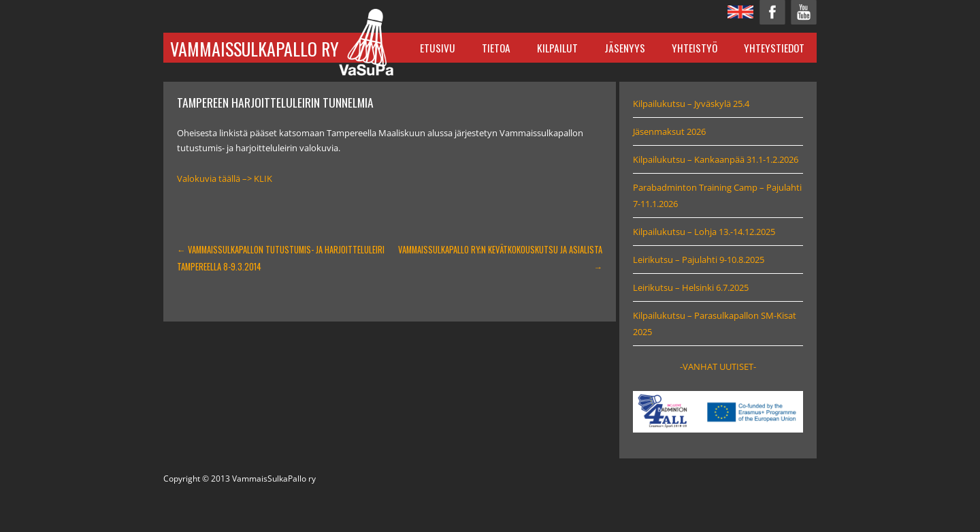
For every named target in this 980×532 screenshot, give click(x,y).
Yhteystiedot (774, 48)
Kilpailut (557, 48)
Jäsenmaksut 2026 (669, 131)
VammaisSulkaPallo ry (255, 49)
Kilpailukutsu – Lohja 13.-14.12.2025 (704, 232)
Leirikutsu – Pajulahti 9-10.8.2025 (699, 260)
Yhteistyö (695, 48)
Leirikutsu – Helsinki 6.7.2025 (691, 287)
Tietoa (496, 48)
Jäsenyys (625, 48)
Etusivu (438, 48)
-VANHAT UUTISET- (718, 366)
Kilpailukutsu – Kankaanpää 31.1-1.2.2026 (716, 159)
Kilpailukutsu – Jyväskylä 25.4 (691, 104)
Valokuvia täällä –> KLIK (225, 179)
